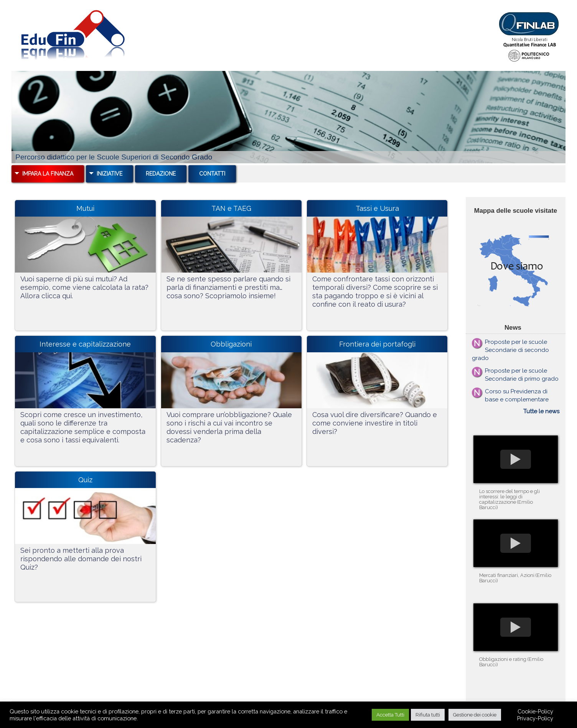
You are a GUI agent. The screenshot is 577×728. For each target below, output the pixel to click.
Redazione (161, 174)
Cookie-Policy (535, 711)
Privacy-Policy (535, 718)
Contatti (212, 174)
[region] (288, 117)
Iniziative (110, 174)
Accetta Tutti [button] (390, 715)
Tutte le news (541, 411)
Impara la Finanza (48, 174)
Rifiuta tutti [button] (428, 715)
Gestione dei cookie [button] (475, 715)
